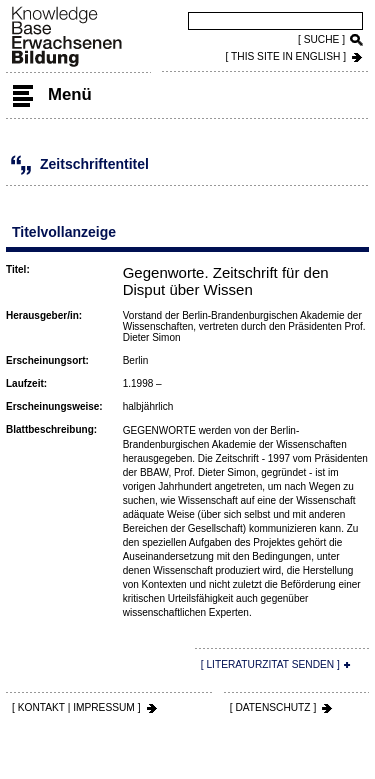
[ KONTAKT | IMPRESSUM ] (76, 707)
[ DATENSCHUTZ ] (273, 707)
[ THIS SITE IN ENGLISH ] (286, 56)
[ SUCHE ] (321, 39)
